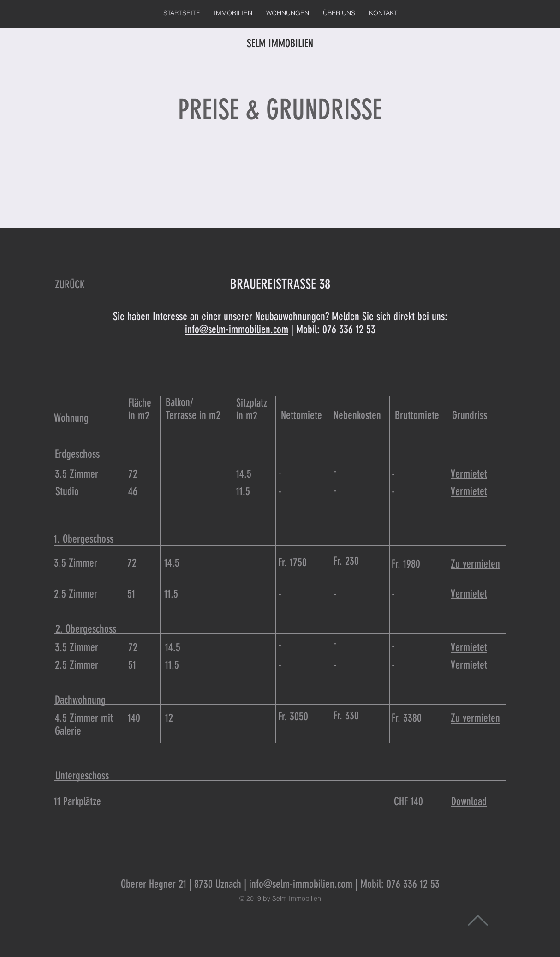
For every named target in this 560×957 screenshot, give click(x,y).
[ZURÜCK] (70, 285)
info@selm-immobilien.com (237, 329)
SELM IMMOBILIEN (280, 43)
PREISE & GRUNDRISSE (280, 110)
